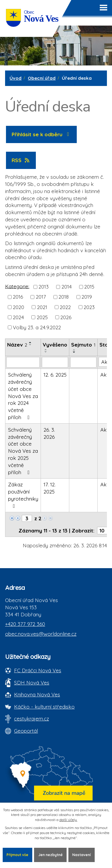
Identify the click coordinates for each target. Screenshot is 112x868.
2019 (87, 297)
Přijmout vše (17, 855)
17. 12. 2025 (50, 488)
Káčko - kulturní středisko (44, 707)
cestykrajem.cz (32, 719)
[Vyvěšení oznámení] (55, 362)
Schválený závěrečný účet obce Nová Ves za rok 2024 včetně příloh (23, 396)
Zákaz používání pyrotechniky (23, 495)
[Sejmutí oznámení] (83, 362)
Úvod (16, 78)
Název (17, 345)
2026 (66, 317)
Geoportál (26, 731)
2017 (41, 297)
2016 (18, 297)
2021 (42, 307)
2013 (44, 287)
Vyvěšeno (55, 345)
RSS (21, 160)
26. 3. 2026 (49, 433)
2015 (89, 287)
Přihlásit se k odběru (42, 134)
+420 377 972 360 (25, 624)
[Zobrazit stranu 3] (27, 518)
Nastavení (82, 855)
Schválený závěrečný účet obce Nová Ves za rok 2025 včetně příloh (23, 451)
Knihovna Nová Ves (37, 694)
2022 (65, 307)
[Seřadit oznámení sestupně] (30, 345)
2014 (67, 287)
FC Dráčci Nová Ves (38, 670)
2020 (19, 307)
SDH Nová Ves (32, 683)
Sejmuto (83, 345)
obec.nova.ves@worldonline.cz (41, 634)
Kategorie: (17, 286)
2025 (42, 317)
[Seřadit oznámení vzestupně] (30, 342)
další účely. (68, 820)
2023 (89, 307)
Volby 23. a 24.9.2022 (37, 327)
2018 (64, 297)
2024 (18, 317)
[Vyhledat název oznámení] (23, 362)
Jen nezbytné (50, 855)
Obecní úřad (42, 78)
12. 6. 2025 (55, 375)
